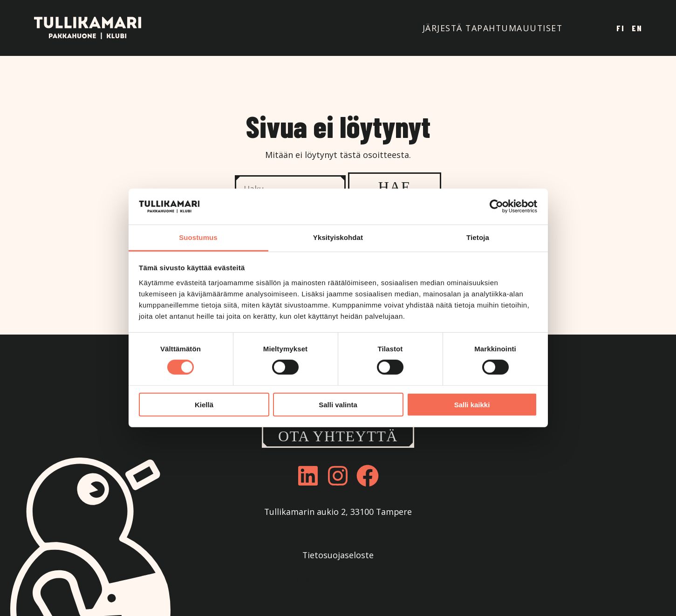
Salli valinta (338, 404)
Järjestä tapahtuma (473, 28)
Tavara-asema (582, 28)
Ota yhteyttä (338, 436)
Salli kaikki (472, 404)
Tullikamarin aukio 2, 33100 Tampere (338, 512)
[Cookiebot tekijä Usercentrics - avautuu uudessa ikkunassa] (496, 206)
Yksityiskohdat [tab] (338, 237)
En (637, 28)
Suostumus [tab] (198, 237)
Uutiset (543, 28)
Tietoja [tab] (478, 237)
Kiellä (204, 404)
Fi (620, 28)
